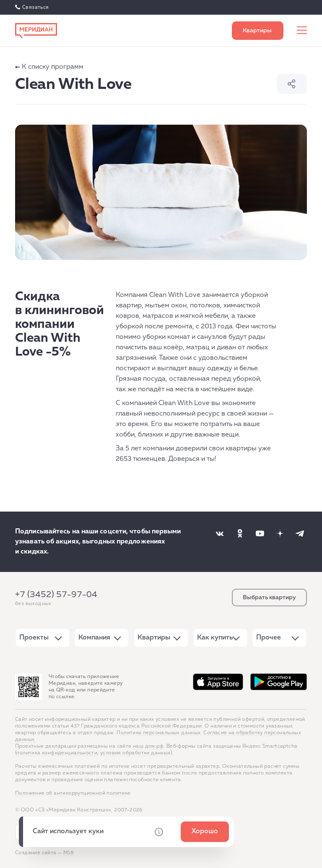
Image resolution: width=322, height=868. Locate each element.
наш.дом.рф (148, 746)
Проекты (34, 638)
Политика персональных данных (158, 733)
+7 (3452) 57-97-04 (56, 595)
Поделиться (292, 84)
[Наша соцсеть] (220, 533)
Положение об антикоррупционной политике (73, 793)
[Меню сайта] (302, 31)
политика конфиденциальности (57, 753)
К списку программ (49, 67)
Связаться (36, 8)
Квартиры (154, 638)
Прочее (269, 638)
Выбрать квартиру (258, 31)
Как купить (215, 638)
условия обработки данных (135, 753)
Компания (94, 638)
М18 (69, 853)
